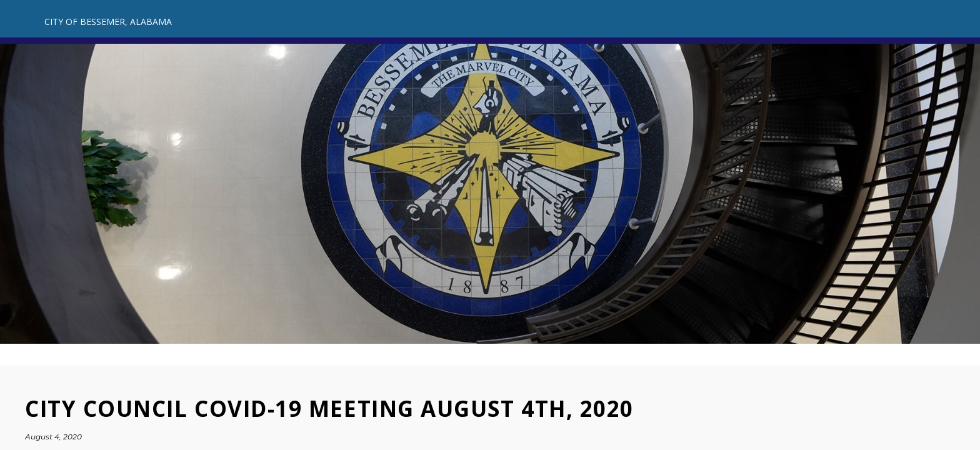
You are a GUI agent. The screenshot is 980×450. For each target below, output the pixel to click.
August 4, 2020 (53, 437)
